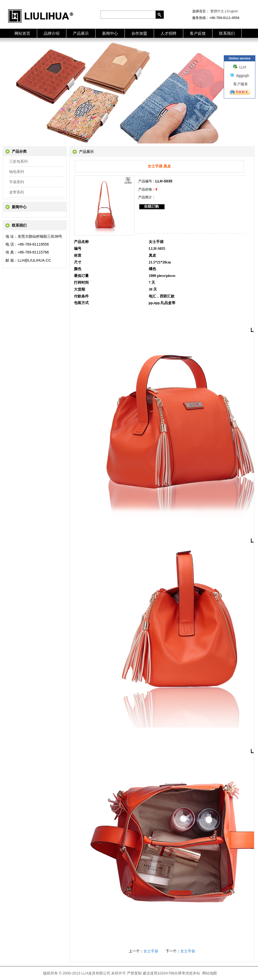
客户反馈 (198, 33)
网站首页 (22, 33)
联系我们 (227, 33)
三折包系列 (18, 161)
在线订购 (151, 206)
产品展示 (81, 33)
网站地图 (210, 973)
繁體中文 (217, 11)
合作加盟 (139, 33)
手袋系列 (17, 182)
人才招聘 (168, 33)
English (232, 11)
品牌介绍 (52, 33)
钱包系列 (17, 172)
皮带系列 (17, 192)
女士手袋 (151, 951)
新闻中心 (110, 33)
